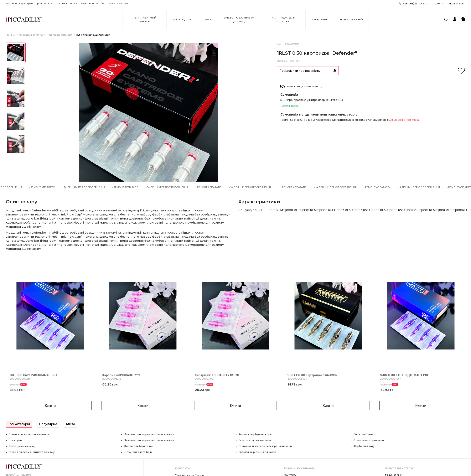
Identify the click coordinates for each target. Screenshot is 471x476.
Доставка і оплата (66, 3)
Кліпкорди (16, 440)
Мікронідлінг (183, 19)
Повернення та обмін (93, 3)
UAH (439, 3)
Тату (208, 19)
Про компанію (44, 3)
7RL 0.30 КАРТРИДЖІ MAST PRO (33, 375)
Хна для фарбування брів (255, 434)
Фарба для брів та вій (138, 446)
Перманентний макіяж (144, 19)
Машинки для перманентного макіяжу (149, 434)
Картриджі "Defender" (60, 35)
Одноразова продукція (369, 440)
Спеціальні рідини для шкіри (257, 452)
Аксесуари (320, 19)
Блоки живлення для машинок (29, 434)
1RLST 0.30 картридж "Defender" (93, 35)
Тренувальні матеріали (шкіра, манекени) (265, 446)
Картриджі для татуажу (283, 19)
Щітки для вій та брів (138, 452)
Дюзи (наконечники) (22, 446)
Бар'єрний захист (365, 434)
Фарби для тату (364, 446)
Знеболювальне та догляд (239, 19)
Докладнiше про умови (404, 120)
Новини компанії (119, 3)
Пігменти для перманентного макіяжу (149, 440)
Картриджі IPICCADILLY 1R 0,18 (217, 375)
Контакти (11, 3)
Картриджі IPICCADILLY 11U (122, 375)
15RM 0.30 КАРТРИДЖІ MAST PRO (405, 375)
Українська (457, 3)
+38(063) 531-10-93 (412, 4)
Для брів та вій (351, 19)
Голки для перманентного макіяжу (32, 452)
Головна (10, 35)
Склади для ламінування (255, 440)
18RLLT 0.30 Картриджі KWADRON (312, 375)
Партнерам (26, 3)
